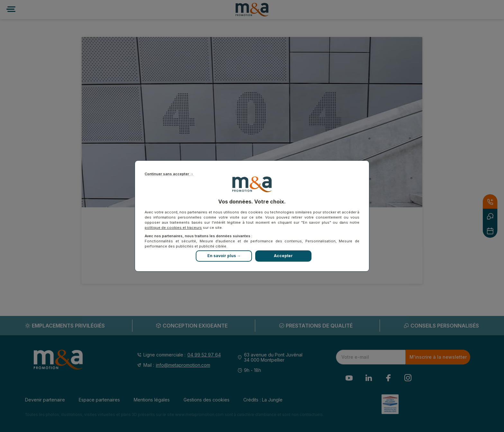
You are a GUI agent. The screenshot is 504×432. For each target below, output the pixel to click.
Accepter (283, 256)
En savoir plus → (224, 256)
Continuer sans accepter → (169, 174)
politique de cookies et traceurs (173, 228)
